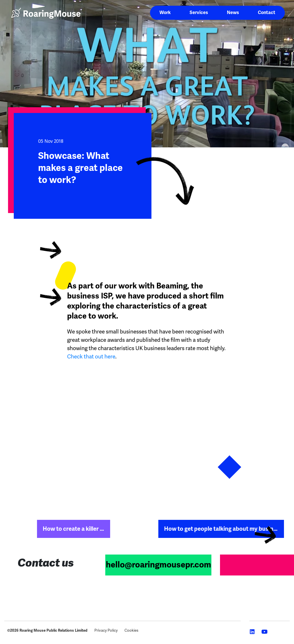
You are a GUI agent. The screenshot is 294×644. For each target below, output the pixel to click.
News (233, 13)
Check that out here (91, 357)
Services (199, 13)
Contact (267, 13)
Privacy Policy (106, 630)
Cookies (131, 630)
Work (165, 13)
